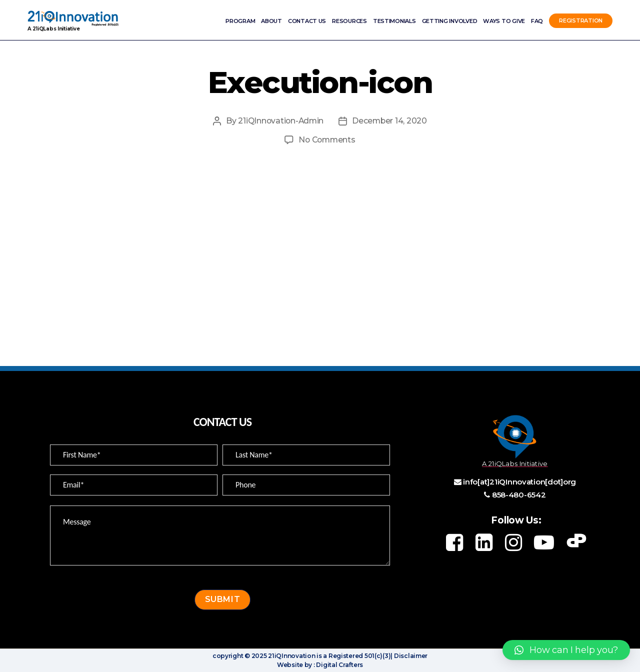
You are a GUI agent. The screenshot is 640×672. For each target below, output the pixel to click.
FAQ (537, 21)
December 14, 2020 (391, 121)
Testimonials (394, 21)
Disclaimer (410, 656)
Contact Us (307, 21)
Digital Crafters (339, 665)
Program (240, 21)
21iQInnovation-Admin (280, 121)
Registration (581, 21)
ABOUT (271, 21)
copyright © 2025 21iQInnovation (264, 656)
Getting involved (450, 21)
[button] (566, 650)
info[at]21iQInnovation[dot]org (519, 482)
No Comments (327, 140)
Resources (349, 21)
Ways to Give (504, 21)
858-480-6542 (519, 495)
